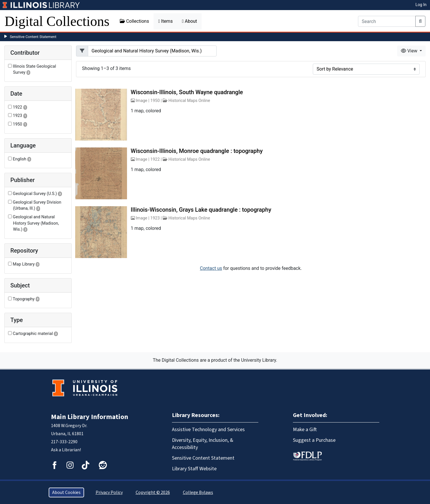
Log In (421, 5)
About (190, 21)
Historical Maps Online (189, 101)
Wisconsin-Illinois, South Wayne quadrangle (187, 92)
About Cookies (66, 492)
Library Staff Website (194, 469)
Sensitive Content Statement (33, 37)
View (410, 51)
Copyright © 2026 (153, 492)
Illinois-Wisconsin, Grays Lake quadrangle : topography (201, 210)
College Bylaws (198, 492)
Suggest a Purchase (314, 440)
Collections (135, 21)
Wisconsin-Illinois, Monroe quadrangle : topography (197, 151)
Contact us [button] (211, 268)
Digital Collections (57, 21)
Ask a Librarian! (66, 450)
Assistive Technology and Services (208, 430)
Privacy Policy (109, 492)
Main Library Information (90, 417)
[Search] (387, 21)
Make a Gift (305, 430)
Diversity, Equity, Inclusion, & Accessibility (203, 444)
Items (165, 21)
